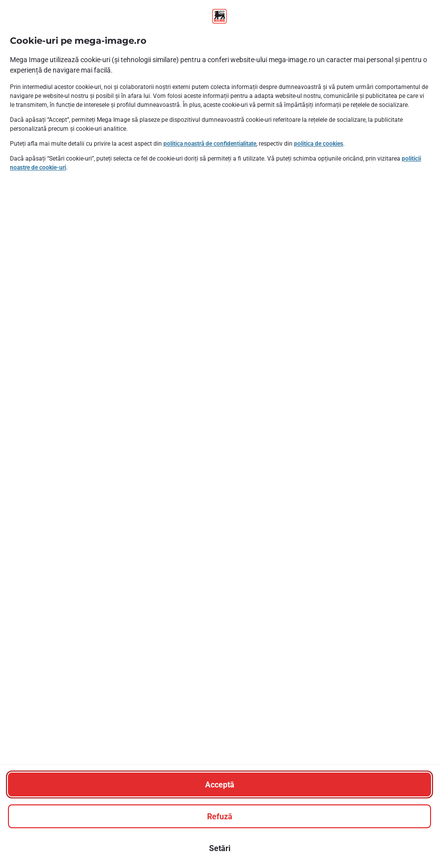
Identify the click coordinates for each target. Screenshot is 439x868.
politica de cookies (319, 144)
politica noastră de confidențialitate (210, 144)
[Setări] (219, 848)
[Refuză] (219, 816)
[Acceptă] (219, 784)
